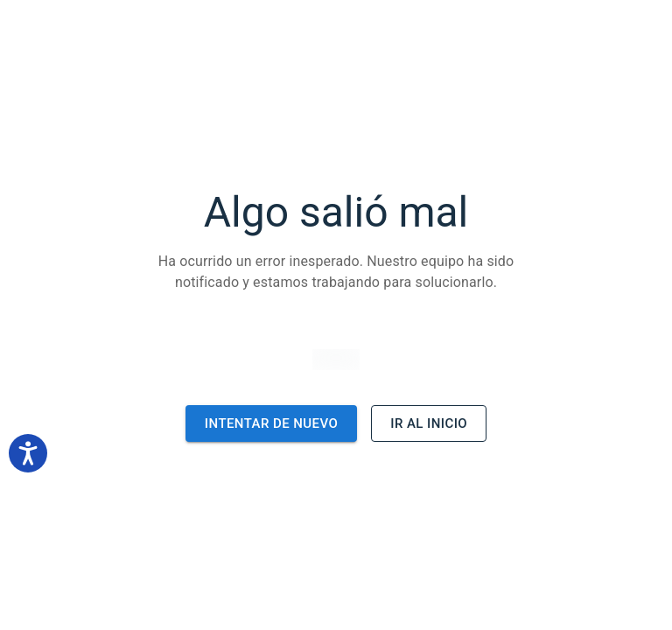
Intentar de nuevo (271, 423)
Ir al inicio (429, 423)
